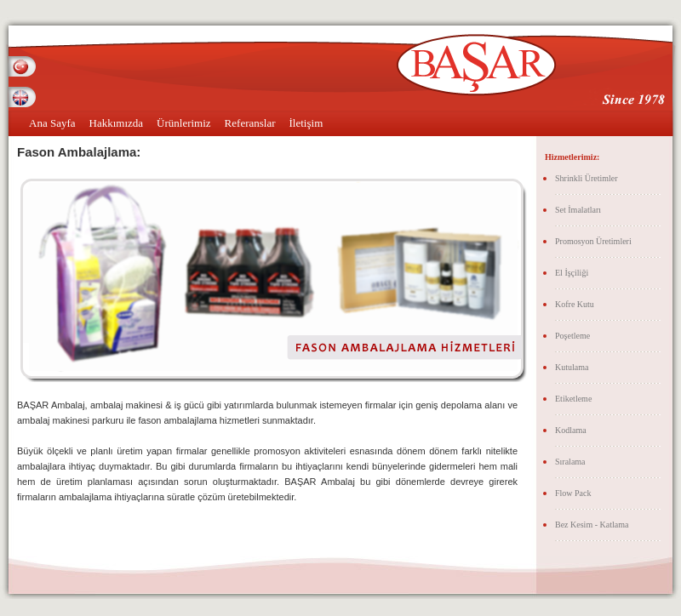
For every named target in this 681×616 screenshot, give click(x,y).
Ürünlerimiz (184, 123)
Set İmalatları (578, 210)
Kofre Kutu (575, 304)
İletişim (306, 123)
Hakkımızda (117, 123)
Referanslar (250, 123)
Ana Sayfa (52, 123)
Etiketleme (573, 399)
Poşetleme (572, 336)
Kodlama (571, 430)
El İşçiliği (572, 273)
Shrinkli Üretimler (587, 178)
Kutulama (572, 367)
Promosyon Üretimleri (593, 241)
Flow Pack (573, 493)
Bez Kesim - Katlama (592, 525)
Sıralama (570, 462)
